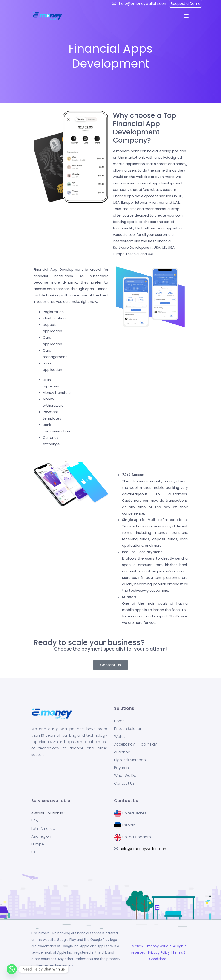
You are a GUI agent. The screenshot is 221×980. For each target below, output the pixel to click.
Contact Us (124, 783)
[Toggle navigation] (186, 16)
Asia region (41, 836)
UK (33, 852)
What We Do (125, 776)
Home (119, 721)
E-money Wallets (158, 946)
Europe (38, 844)
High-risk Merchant (131, 760)
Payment (122, 768)
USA (35, 821)
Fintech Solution (128, 729)
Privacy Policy (158, 952)
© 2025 (138, 946)
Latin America (43, 829)
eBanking (122, 752)
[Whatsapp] (12, 969)
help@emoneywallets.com (143, 4)
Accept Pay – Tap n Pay (135, 744)
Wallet (120, 737)
